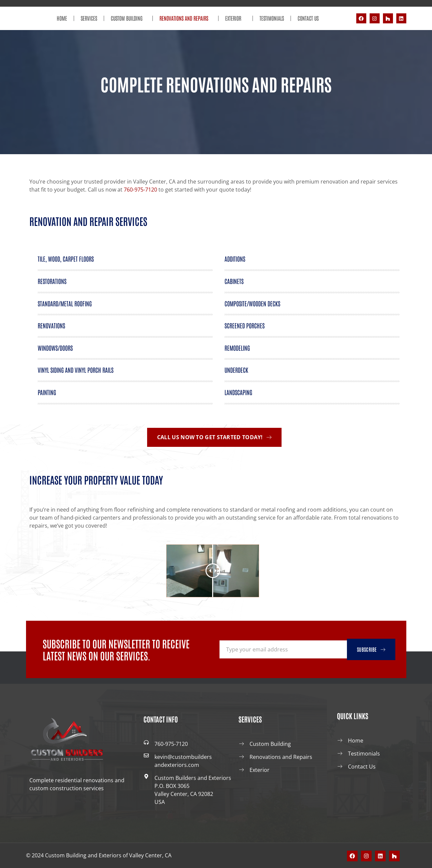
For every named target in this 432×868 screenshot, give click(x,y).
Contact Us (308, 18)
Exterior (236, 18)
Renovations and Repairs (185, 18)
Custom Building (128, 18)
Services (89, 18)
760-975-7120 (140, 190)
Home (62, 18)
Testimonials (272, 18)
